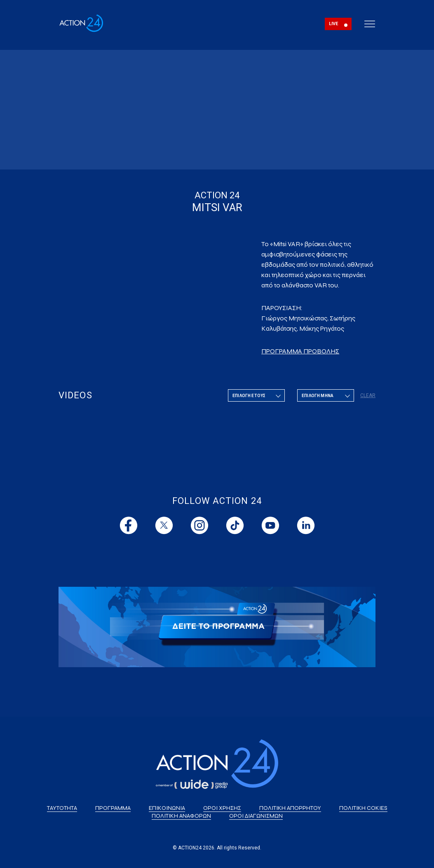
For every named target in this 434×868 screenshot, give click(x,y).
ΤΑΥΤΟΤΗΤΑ (62, 808)
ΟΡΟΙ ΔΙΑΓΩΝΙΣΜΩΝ (256, 816)
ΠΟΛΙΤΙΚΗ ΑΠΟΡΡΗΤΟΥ (290, 808)
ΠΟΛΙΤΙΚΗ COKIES (363, 808)
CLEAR (368, 395)
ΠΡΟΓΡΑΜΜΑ (113, 808)
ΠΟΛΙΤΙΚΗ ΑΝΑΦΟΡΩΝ (181, 816)
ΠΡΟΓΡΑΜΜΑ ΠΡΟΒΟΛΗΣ (300, 351)
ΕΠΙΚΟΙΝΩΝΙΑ (167, 808)
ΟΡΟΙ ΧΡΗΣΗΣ (222, 808)
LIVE (334, 24)
